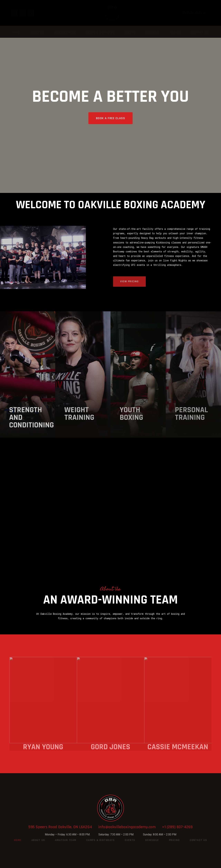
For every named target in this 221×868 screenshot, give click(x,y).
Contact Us (200, 32)
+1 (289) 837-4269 (177, 827)
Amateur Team (65, 32)
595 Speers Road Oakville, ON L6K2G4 (63, 827)
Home (16, 32)
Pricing (175, 32)
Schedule (153, 32)
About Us (37, 32)
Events (130, 32)
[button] (194, 13)
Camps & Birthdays (100, 32)
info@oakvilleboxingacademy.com (130, 827)
